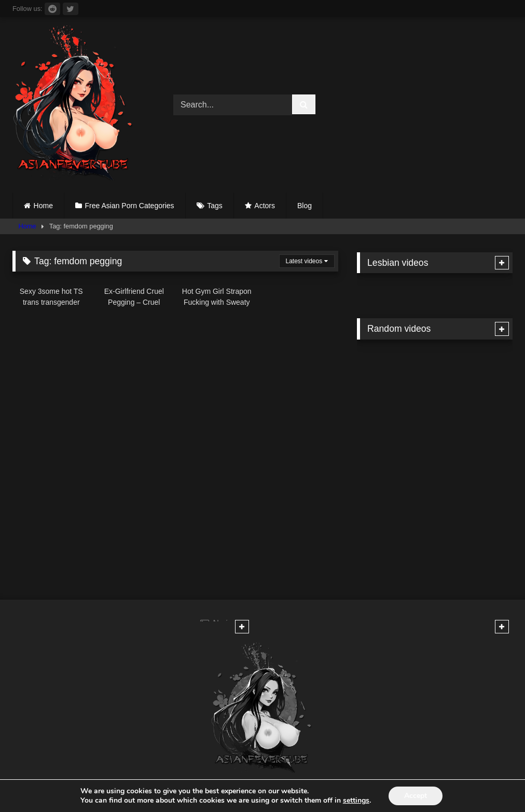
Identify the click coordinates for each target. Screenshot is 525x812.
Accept (416, 796)
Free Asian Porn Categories (130, 206)
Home (43, 206)
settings (356, 801)
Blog (305, 206)
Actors (265, 206)
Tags (215, 206)
